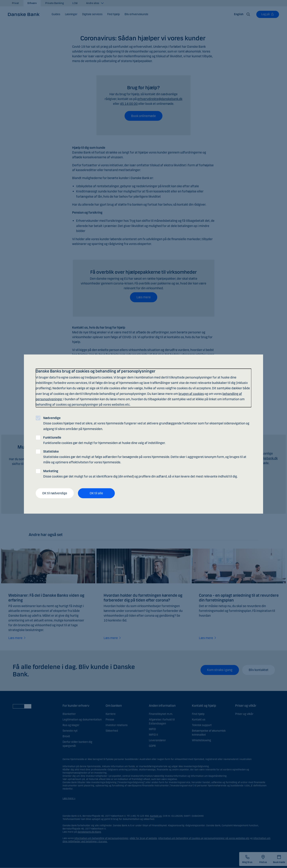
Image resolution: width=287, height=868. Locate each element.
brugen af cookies (191, 394)
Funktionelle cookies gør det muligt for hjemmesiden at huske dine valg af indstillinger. (104, 440)
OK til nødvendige (55, 493)
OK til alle (96, 493)
